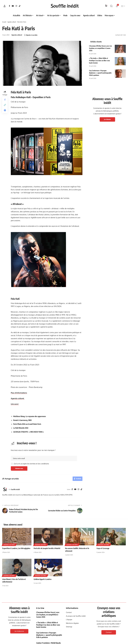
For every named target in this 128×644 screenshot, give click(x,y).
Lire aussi (15, 404)
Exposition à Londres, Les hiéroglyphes (16, 548)
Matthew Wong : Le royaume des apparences (30, 416)
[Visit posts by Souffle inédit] (5, 489)
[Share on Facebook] (5, 100)
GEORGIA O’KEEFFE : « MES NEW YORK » (28, 432)
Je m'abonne (107, 119)
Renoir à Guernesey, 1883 (22, 420)
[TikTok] (20, 6)
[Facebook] (9, 6)
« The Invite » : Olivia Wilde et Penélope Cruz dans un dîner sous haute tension (99, 61)
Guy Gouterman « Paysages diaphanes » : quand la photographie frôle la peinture (100, 73)
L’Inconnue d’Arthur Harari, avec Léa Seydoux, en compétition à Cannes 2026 (100, 48)
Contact (109, 632)
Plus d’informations (19, 393)
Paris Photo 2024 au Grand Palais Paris (27, 424)
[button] (5, 6)
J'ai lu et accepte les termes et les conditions (31, 464)
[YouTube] (13, 6)
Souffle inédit (15, 489)
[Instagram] (16, 6)
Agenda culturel (12, 22)
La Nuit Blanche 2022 (21, 428)
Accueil (4, 22)
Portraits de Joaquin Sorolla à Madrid (47, 548)
